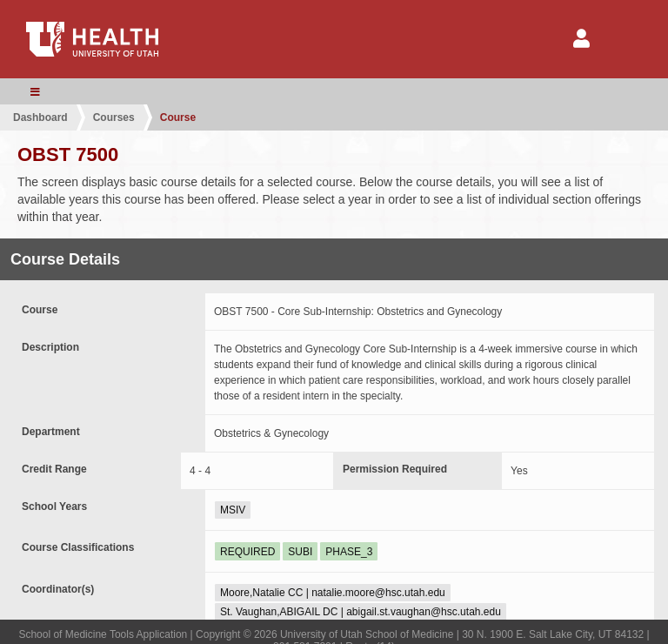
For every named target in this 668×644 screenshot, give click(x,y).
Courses (114, 117)
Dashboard (40, 117)
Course (178, 117)
